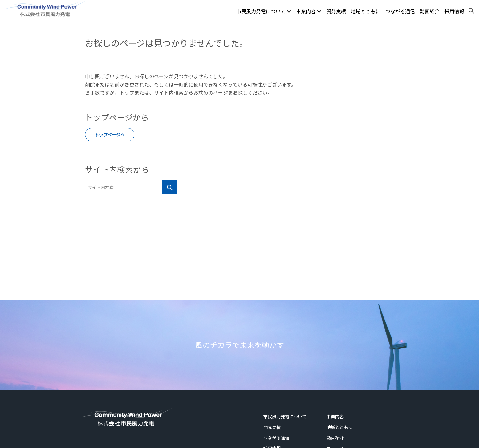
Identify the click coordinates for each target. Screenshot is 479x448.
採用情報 (454, 11)
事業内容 (309, 11)
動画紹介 (430, 11)
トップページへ (110, 134)
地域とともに (366, 11)
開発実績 (336, 11)
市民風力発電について (264, 11)
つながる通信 (400, 11)
